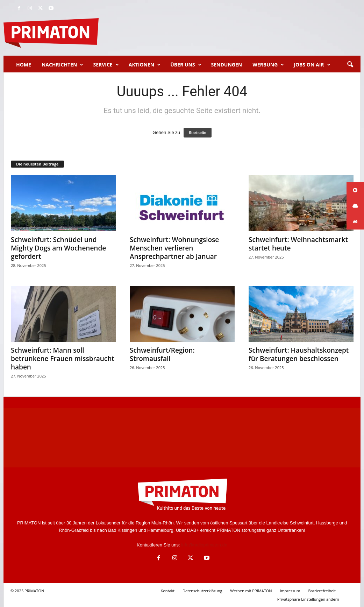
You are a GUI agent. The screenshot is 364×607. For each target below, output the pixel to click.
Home (24, 65)
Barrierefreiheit (322, 591)
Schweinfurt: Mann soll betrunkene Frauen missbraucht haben (63, 359)
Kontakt (167, 591)
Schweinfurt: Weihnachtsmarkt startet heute (298, 244)
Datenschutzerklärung (202, 591)
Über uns (186, 65)
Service (106, 65)
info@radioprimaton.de (204, 545)
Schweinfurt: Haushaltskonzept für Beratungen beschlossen (299, 354)
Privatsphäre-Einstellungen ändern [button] (308, 599)
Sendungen (227, 65)
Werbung (268, 65)
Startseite (198, 133)
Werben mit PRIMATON (251, 591)
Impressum (290, 591)
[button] (350, 65)
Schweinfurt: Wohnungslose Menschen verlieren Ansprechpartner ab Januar (174, 248)
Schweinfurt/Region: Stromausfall (162, 354)
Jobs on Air (312, 65)
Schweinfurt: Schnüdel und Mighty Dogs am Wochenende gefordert (58, 248)
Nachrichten (63, 65)
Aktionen (145, 65)
